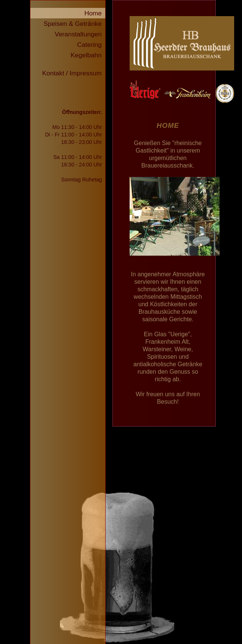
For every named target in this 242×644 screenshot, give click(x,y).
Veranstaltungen (80, 34)
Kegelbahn (88, 55)
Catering (91, 45)
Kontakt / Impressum (74, 73)
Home (95, 13)
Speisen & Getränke (74, 24)
